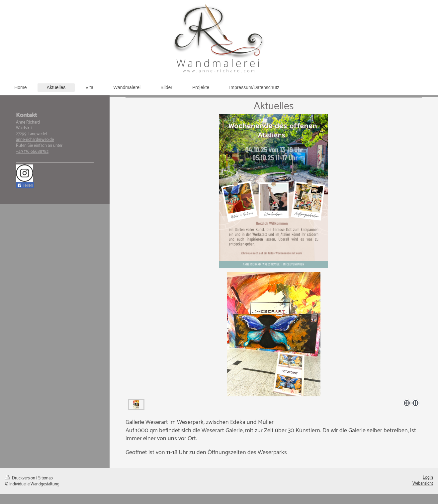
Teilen (25, 185)
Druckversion (21, 478)
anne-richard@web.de (35, 140)
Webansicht (423, 484)
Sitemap (45, 478)
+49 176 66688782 (32, 152)
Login (428, 478)
